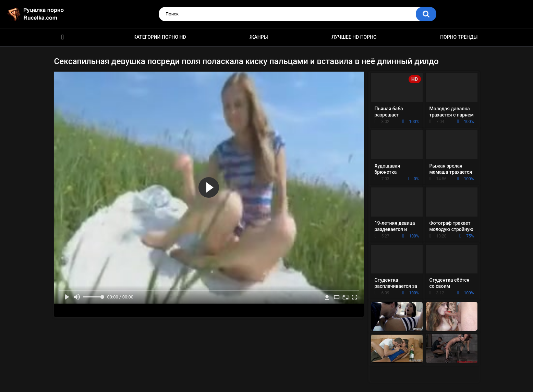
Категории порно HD (160, 37)
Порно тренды (459, 37)
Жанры (259, 37)
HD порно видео (63, 37)
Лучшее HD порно (354, 37)
